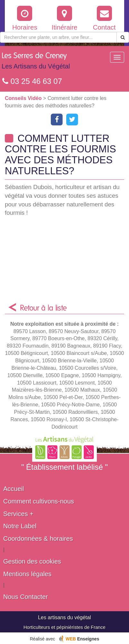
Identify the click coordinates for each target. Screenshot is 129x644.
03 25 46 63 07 (32, 81)
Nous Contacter (26, 597)
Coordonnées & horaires (38, 539)
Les (36, 62)
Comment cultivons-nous (39, 501)
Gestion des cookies (32, 561)
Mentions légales (27, 574)
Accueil (14, 489)
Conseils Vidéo (24, 98)
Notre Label (20, 526)
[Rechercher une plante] (58, 37)
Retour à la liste (43, 308)
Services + (18, 514)
